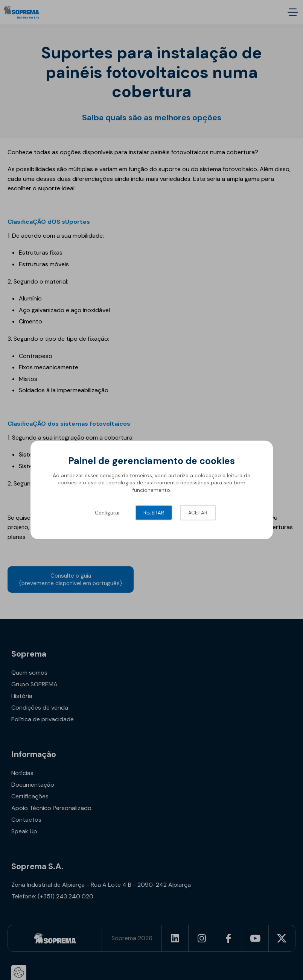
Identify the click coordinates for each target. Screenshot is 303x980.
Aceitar (198, 513)
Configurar (107, 513)
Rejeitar (154, 513)
